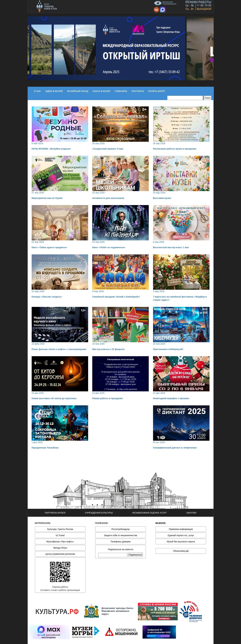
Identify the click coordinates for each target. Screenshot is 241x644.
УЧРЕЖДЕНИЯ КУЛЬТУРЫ (99, 513)
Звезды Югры (60, 548)
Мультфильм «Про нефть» (60, 542)
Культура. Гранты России (60, 529)
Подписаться (135, 555)
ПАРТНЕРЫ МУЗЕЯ (55, 513)
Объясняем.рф (181, 551)
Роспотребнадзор (121, 529)
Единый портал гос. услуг (181, 535)
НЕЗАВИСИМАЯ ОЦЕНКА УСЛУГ (150, 513)
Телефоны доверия (120, 542)
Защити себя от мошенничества (120, 535)
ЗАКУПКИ (191, 513)
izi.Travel (60, 535)
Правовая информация (181, 529)
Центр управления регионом (60, 554)
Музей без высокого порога (181, 542)
